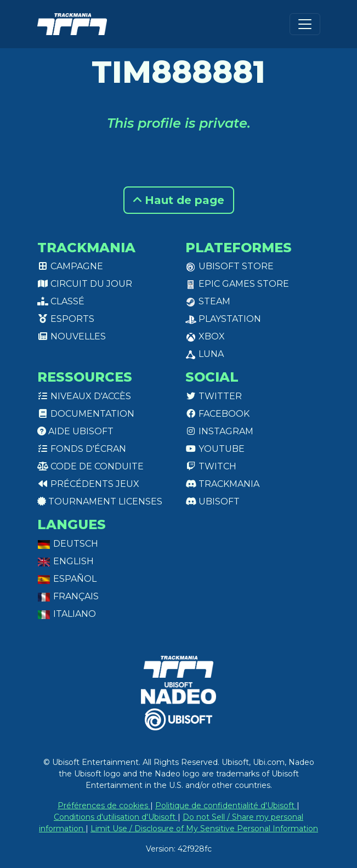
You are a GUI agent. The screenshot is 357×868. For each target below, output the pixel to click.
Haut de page (179, 200)
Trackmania (222, 484)
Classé (61, 301)
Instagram (219, 431)
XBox (205, 336)
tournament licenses (100, 501)
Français (68, 596)
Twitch (211, 466)
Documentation (86, 414)
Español (67, 579)
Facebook (217, 414)
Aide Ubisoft (75, 431)
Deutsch (68, 544)
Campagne (70, 266)
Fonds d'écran (82, 449)
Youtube (215, 449)
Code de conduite (90, 466)
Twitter (214, 396)
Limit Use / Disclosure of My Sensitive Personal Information (204, 829)
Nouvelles (72, 336)
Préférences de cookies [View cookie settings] (104, 805)
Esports (66, 319)
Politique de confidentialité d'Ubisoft (226, 805)
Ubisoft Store (229, 266)
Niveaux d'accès (84, 396)
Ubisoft (212, 501)
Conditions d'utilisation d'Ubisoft (116, 817)
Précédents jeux (88, 484)
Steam (208, 301)
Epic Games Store (237, 284)
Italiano (67, 614)
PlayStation (223, 319)
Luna (205, 354)
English (66, 561)
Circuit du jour (85, 284)
